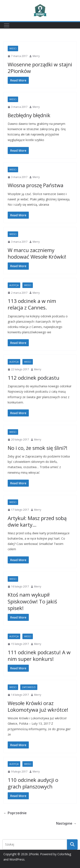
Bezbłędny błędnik (29, 115)
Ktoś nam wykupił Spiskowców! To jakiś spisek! (32, 601)
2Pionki (34, 854)
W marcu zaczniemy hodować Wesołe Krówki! (37, 253)
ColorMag (64, 854)
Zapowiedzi (29, 687)
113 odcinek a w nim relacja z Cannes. (32, 304)
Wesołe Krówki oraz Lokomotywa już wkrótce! (38, 706)
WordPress (17, 859)
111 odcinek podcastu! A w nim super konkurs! (39, 656)
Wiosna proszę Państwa (36, 185)
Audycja (14, 285)
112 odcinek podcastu (33, 378)
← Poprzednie (15, 813)
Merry (36, 56)
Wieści (13, 48)
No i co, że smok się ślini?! (38, 448)
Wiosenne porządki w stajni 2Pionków (40, 68)
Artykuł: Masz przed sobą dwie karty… (37, 521)
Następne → (66, 823)
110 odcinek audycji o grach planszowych (33, 783)
